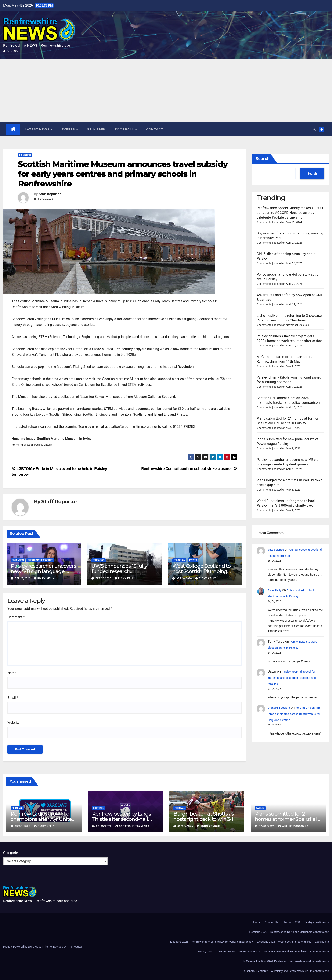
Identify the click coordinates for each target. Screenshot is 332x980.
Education (25, 155)
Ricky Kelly (44, 579)
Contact (155, 129)
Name (13, 673)
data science (277, 550)
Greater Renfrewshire (40, 560)
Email (13, 698)
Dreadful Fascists (281, 708)
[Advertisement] (166, 90)
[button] (314, 129)
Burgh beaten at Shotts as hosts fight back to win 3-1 (204, 816)
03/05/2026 (23, 826)
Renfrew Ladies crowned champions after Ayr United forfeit (43, 819)
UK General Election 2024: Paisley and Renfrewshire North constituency (285, 961)
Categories (11, 853)
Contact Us (271, 922)
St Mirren (96, 129)
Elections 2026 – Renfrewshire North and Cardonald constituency (289, 932)
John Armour (209, 826)
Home (257, 922)
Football (125, 129)
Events (69, 129)
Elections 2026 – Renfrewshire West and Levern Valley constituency (212, 942)
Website (13, 723)
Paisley (260, 808)
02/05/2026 (267, 826)
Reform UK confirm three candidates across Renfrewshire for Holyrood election (294, 714)
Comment (16, 617)
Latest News (38, 129)
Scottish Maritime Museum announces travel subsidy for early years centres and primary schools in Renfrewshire (123, 174)
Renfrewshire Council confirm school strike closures (189, 469)
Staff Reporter (50, 194)
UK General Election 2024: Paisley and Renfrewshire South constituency (285, 971)
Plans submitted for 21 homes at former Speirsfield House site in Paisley (287, 819)
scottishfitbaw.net (132, 826)
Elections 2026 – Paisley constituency (306, 922)
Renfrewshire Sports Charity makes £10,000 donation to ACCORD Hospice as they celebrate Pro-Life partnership (290, 213)
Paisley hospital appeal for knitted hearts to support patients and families (296, 678)
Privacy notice (206, 951)
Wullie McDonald (293, 826)
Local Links (322, 942)
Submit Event (227, 951)
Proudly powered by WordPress (23, 947)
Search (263, 159)
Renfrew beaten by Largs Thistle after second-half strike (122, 819)
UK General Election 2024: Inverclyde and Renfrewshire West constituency (284, 951)
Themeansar (75, 947)
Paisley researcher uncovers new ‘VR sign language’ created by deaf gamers (43, 571)
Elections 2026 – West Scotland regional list (284, 942)
